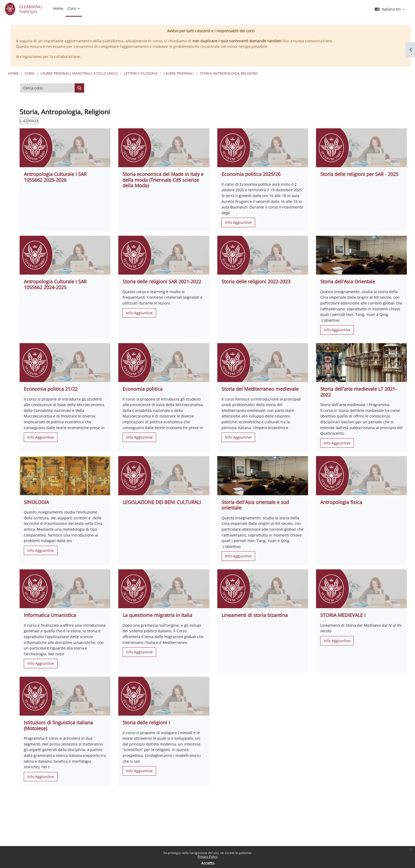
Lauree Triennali (179, 73)
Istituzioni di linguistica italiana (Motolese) (58, 725)
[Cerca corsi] (48, 88)
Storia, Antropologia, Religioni (229, 73)
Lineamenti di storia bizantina (255, 615)
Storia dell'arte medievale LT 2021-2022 (358, 392)
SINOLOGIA (36, 502)
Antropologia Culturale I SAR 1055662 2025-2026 (55, 177)
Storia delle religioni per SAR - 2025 (359, 174)
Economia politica (143, 389)
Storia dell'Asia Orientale (348, 281)
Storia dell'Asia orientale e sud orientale (255, 505)
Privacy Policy (208, 856)
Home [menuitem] (58, 8)
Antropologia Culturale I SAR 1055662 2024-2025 (55, 284)
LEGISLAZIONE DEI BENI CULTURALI (162, 502)
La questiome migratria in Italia (157, 615)
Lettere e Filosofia (141, 73)
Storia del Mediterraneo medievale (260, 389)
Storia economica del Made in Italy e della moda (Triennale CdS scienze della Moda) (163, 180)
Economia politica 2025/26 (251, 174)
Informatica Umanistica (50, 615)
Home (13, 73)
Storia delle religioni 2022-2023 (256, 281)
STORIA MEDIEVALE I (343, 615)
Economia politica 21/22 (51, 389)
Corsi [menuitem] (72, 8)
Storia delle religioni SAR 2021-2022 (162, 281)
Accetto (208, 863)
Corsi (30, 73)
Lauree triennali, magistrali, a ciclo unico (79, 73)
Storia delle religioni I (146, 722)
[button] (390, 9)
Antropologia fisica (341, 502)
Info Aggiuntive (238, 222)
